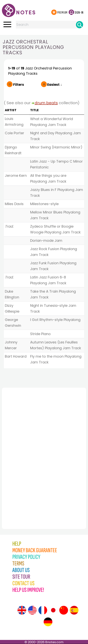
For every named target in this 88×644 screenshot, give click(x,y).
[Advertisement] (23, 450)
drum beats (46, 103)
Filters (19, 85)
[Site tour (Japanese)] (53, 610)
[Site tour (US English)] (32, 610)
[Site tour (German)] (48, 622)
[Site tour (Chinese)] (64, 610)
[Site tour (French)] (43, 610)
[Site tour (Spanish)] (74, 610)
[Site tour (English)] (22, 610)
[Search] (79, 25)
